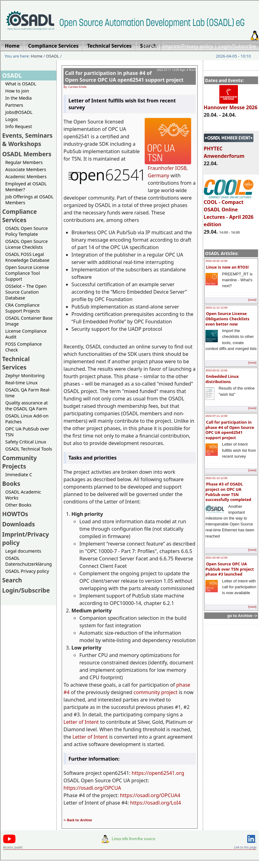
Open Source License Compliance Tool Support (27, 273)
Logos (12, 119)
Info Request (19, 126)
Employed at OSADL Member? (26, 187)
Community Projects (20, 462)
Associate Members (26, 169)
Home (150, 46)
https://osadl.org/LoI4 (156, 803)
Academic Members (26, 177)
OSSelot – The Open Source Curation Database (26, 292)
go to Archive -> (242, 616)
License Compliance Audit (26, 334)
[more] (252, 300)
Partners (14, 105)
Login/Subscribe (237, 46)
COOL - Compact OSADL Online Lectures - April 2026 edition (229, 210)
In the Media (18, 98)
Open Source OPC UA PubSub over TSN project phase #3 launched (230, 569)
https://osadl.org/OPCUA (92, 788)
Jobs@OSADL (19, 112)
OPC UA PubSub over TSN (27, 432)
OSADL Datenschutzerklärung (29, 561)
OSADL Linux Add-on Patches (27, 419)
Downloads (19, 524)
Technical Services (16, 363)
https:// (140, 773)
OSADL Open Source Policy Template (26, 231)
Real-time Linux (21, 383)
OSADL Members (27, 154)
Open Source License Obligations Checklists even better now (227, 319)
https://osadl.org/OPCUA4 (150, 795)
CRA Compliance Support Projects (23, 308)
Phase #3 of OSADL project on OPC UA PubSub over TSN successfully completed (228, 492)
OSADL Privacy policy (27, 571)
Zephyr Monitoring (25, 376)
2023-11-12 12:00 (216, 308)
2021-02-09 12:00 (216, 558)
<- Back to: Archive (78, 820)
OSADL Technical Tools (29, 449)
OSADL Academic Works (23, 495)
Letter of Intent (81, 722)
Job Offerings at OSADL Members (29, 200)
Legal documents (23, 551)
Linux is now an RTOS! (227, 267)
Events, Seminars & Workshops (27, 140)
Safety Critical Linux (26, 442)
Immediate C (19, 475)
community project (156, 692)
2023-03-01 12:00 (216, 370)
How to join (17, 91)
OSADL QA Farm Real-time (28, 393)
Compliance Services (20, 216)
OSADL (53, 56)
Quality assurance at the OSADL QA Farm (26, 406)
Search (12, 580)
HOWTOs (15, 514)
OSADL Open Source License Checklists (26, 244)
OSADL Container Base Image (29, 321)
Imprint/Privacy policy (188, 46)
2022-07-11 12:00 (216, 416)
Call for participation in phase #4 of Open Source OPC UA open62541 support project (230, 430)
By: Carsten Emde (75, 87)
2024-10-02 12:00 (216, 261)
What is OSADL (21, 84)
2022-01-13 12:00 (216, 478)
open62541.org (166, 773)
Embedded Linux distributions (222, 379)
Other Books (18, 505)
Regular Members (24, 162)
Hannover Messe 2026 (231, 105)
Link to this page (245, 847)
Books (11, 484)
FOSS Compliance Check (24, 347)
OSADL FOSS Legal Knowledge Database (27, 257)
